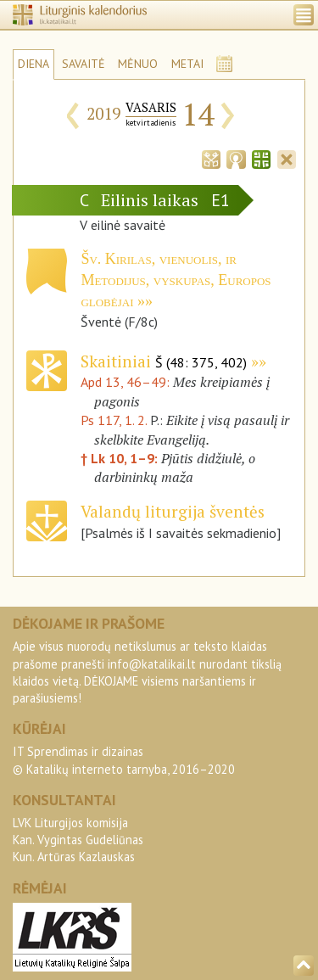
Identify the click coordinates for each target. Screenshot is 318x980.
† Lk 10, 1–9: (121, 458)
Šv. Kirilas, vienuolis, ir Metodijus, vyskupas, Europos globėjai (176, 280)
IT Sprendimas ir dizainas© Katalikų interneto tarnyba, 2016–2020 (124, 760)
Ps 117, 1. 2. (114, 420)
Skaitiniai (164, 361)
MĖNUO (138, 64)
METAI (187, 64)
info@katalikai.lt (152, 664)
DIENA (33, 64)
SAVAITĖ (84, 64)
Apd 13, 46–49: (127, 382)
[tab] (211, 158)
